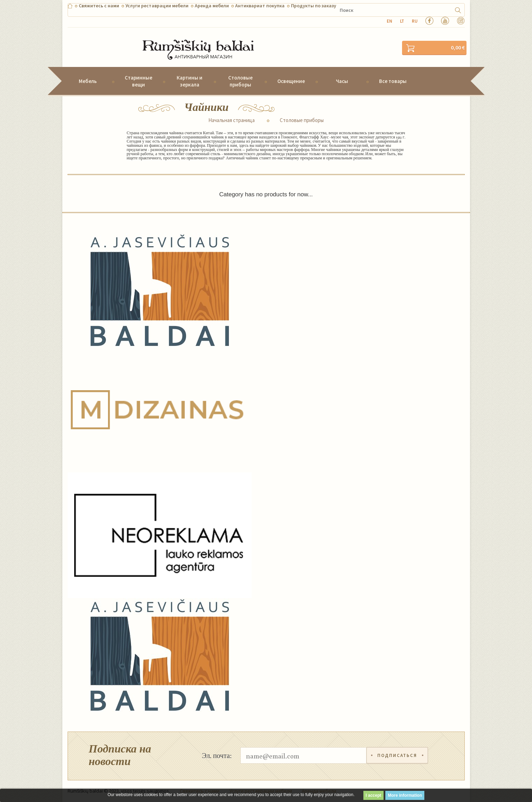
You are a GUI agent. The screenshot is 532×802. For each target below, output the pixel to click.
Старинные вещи (138, 81)
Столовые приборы (240, 81)
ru (415, 21)
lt (402, 21)
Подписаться (397, 755)
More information (405, 795)
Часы (342, 81)
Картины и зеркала (190, 81)
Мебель (88, 81)
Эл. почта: (217, 755)
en (390, 21)
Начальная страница (232, 120)
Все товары (393, 81)
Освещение (291, 81)
